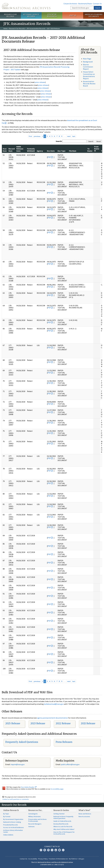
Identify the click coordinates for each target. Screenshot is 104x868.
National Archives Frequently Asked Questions (63, 817)
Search (98, 8)
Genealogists (33, 814)
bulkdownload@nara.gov (54, 704)
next (69, 136)
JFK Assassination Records (36, 28)
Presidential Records (11, 825)
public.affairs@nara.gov (70, 764)
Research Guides (61, 810)
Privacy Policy (43, 859)
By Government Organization (13, 819)
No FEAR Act (73, 859)
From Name (97, 149)
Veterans (31, 827)
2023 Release (38, 723)
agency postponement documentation (53, 718)
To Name (90, 150)
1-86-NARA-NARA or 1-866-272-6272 (52, 865)
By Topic (6, 814)
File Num (73, 151)
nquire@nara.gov (18, 764)
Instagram (48, 850)
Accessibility (33, 859)
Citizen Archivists (70, 4)
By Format (7, 816)
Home (5, 28)
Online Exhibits (8, 835)
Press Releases (64, 742)
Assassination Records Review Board (89, 84)
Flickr (63, 850)
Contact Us (97, 4)
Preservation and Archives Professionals (37, 820)
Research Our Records (10, 15)
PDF (49, 157)
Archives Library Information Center (13, 831)
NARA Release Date (20, 149)
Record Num (12, 150)
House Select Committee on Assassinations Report (89, 75)
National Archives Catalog (12, 822)
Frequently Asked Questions (22, 742)
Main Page (87, 59)
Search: (59, 141)
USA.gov (81, 859)
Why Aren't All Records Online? (64, 829)
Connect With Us (52, 846)
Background (88, 62)
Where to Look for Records (63, 827)
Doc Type (61, 151)
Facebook (41, 850)
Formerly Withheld (31, 150)
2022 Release (63, 723)
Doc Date (51, 151)
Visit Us (73, 15)
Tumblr (52, 850)
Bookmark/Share (85, 4)
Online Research (11, 810)
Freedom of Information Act (58, 859)
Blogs (59, 850)
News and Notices (85, 814)
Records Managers (35, 824)
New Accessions (84, 816)
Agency (40, 151)
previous (37, 136)
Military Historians (35, 816)
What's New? (84, 810)
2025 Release (13, 723)
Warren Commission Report (88, 67)
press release (40, 82)
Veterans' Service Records (31, 15)
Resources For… (36, 810)
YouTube (56, 850)
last (74, 136)
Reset (99, 141)
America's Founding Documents (94, 15)
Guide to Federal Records (62, 821)
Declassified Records (61, 824)
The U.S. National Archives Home (26, 6)
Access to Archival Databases (14, 827)
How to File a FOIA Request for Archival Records (64, 833)
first (30, 136)
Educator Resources (52, 15)
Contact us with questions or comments (16, 799)
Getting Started (59, 814)
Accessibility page (57, 789)
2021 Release (88, 723)
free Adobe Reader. (29, 787)
